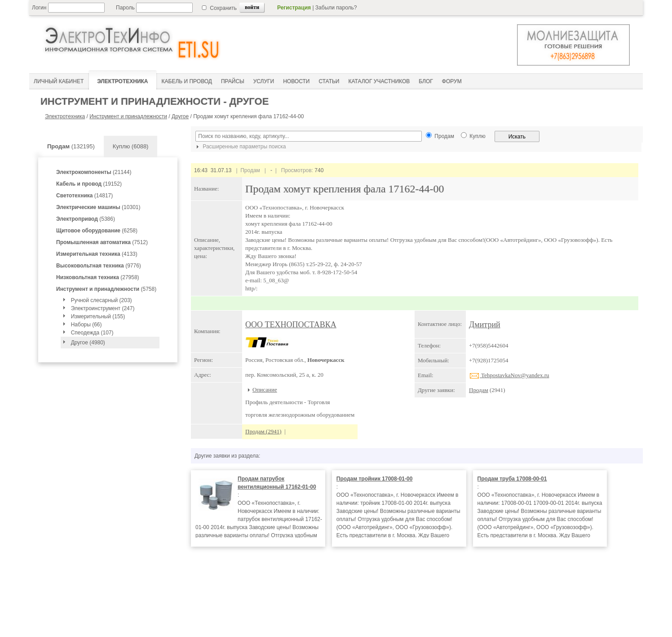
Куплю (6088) (131, 146)
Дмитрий (485, 325)
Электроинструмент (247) (103, 308)
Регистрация (294, 8)
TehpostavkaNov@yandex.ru (509, 375)
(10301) (98, 207)
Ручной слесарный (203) (102, 300)
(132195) (71, 146)
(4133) (97, 254)
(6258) (97, 231)
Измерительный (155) (98, 316)
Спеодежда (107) (92, 333)
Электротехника (65, 116)
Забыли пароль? (336, 8)
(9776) (99, 266)
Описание (265, 390)
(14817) (84, 196)
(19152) (89, 184)
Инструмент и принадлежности (128, 116)
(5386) (86, 219)
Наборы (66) (86, 325)
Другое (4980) (88, 343)
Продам (479, 390)
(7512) (102, 242)
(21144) (94, 172)
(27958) (98, 277)
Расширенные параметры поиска (240, 147)
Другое (180, 116)
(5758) (106, 289)
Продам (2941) (263, 431)
